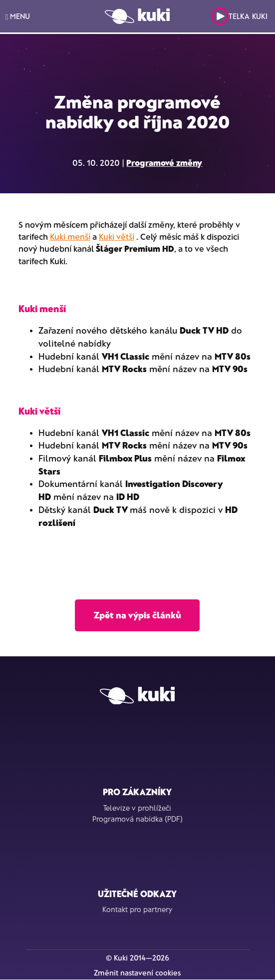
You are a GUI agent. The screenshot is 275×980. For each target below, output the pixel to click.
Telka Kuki (239, 16)
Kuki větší (117, 236)
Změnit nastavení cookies (137, 973)
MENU (18, 16)
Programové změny (164, 162)
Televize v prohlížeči (137, 808)
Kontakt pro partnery (137, 909)
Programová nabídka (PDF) (137, 819)
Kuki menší (70, 236)
